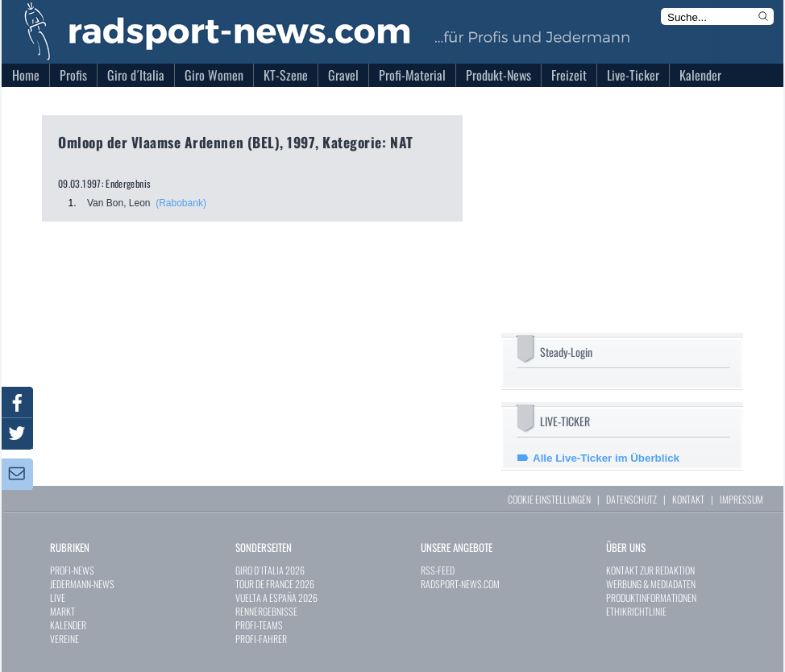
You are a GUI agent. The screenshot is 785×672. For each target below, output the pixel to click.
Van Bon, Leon (119, 203)
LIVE (58, 597)
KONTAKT (688, 499)
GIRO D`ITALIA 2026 (270, 570)
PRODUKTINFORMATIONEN (651, 597)
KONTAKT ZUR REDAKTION (650, 570)
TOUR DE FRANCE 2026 (275, 584)
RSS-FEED (438, 570)
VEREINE (64, 639)
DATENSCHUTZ (631, 499)
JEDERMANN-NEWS (82, 584)
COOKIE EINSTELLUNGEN (549, 499)
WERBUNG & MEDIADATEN (651, 584)
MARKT (62, 611)
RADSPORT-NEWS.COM (460, 584)
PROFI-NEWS (72, 570)
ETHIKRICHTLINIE (636, 611)
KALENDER (68, 625)
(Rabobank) (181, 203)
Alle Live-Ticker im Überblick (606, 458)
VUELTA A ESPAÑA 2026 (276, 597)
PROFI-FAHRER (261, 639)
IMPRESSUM (741, 499)
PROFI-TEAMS (259, 625)
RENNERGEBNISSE (266, 611)
